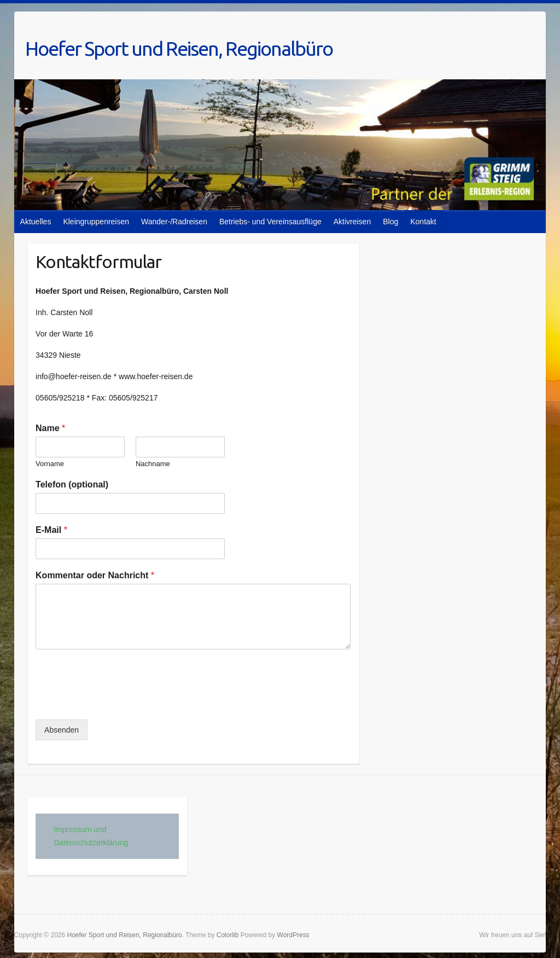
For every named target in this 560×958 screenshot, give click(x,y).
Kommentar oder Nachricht (95, 575)
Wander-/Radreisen (174, 222)
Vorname (50, 464)
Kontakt (423, 222)
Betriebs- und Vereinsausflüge (270, 222)
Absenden (62, 730)
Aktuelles (36, 222)
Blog (390, 222)
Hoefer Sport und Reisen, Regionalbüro (179, 48)
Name (50, 428)
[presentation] (119, 701)
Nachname (153, 464)
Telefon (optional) (72, 484)
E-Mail (51, 530)
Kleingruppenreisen (96, 222)
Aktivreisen (352, 222)
